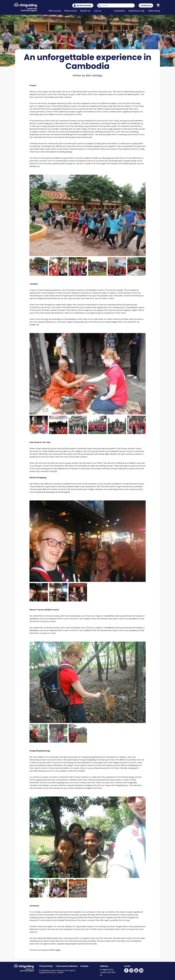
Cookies (84, 966)
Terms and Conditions (67, 966)
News (108, 11)
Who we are (55, 11)
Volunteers (119, 11)
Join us (98, 11)
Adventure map (136, 11)
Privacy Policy (46, 966)
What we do (71, 11)
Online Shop (154, 11)
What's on (85, 11)
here (58, 950)
